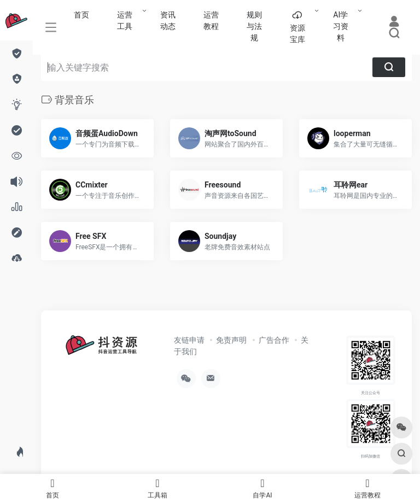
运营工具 (125, 20)
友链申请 (189, 340)
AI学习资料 (341, 26)
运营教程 (211, 20)
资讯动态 (168, 20)
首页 (81, 15)
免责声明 (231, 340)
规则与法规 (254, 26)
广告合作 (274, 340)
